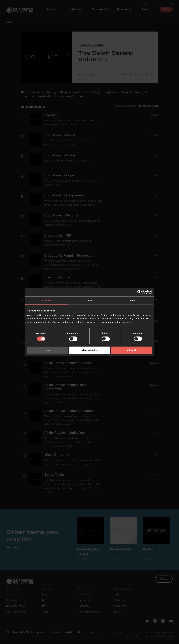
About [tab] (133, 300)
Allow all (131, 350)
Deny (48, 350)
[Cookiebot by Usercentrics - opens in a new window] (139, 292)
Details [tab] (89, 300)
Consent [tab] (47, 300)
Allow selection (89, 350)
